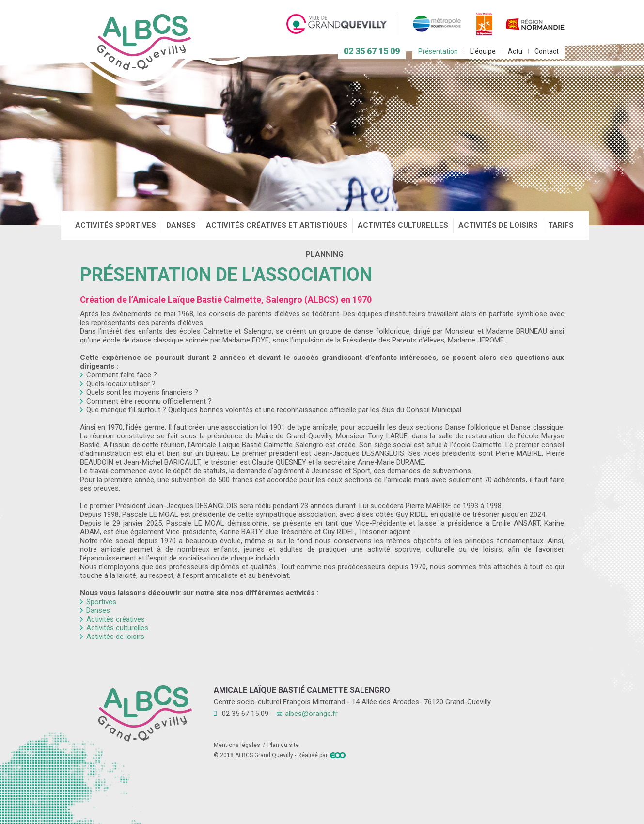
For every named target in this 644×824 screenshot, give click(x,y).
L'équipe (483, 51)
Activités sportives (116, 225)
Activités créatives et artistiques (277, 225)
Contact (547, 51)
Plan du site (283, 745)
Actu (515, 51)
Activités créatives (116, 619)
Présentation (438, 51)
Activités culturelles (403, 225)
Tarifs (561, 225)
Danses (181, 225)
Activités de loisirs (498, 225)
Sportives (101, 602)
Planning (325, 254)
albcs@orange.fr (311, 714)
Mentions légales (237, 745)
